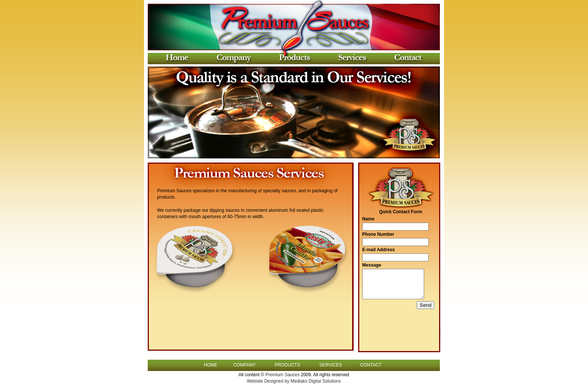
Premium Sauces (283, 378)
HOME (211, 368)
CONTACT (371, 368)
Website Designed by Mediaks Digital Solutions (294, 384)
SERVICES (330, 368)
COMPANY (244, 368)
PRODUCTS (287, 368)
